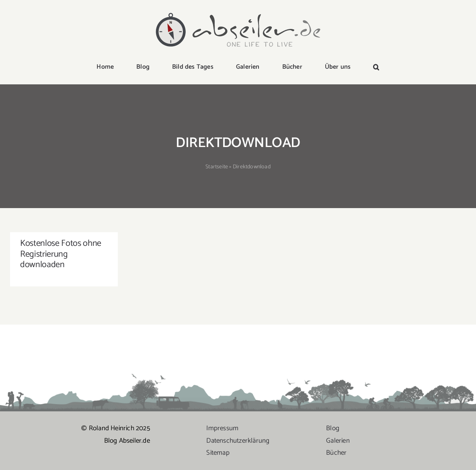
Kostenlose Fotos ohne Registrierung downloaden (61, 254)
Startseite (217, 167)
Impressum (222, 428)
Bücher (336, 453)
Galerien (338, 441)
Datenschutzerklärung (238, 441)
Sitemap (218, 453)
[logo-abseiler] (238, 13)
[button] (376, 67)
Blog (333, 428)
